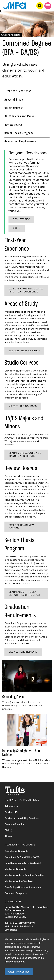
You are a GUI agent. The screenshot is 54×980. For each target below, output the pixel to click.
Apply (17, 229)
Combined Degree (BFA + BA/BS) (22, 857)
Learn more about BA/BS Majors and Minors (25, 455)
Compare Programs (16, 893)
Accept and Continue (19, 972)
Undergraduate (11, 35)
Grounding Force (13, 697)
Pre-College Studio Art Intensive (23, 887)
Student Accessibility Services (22, 818)
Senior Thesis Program (19, 133)
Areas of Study (14, 100)
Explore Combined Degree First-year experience (26, 290)
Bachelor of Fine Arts (16, 851)
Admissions (11, 806)
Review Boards (14, 125)
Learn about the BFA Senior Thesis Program (24, 594)
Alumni (8, 836)
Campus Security (14, 824)
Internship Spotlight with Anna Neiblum (22, 753)
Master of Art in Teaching (19, 881)
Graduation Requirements (20, 142)
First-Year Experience (18, 91)
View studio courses (23, 406)
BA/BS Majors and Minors (20, 116)
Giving (8, 830)
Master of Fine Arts (15, 869)
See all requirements (23, 652)
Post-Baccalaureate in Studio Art (23, 863)
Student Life (11, 812)
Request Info (21, 219)
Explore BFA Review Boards (22, 527)
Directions (11, 930)
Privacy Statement (15, 962)
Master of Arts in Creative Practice (24, 875)
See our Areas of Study (24, 351)
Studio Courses (14, 108)
